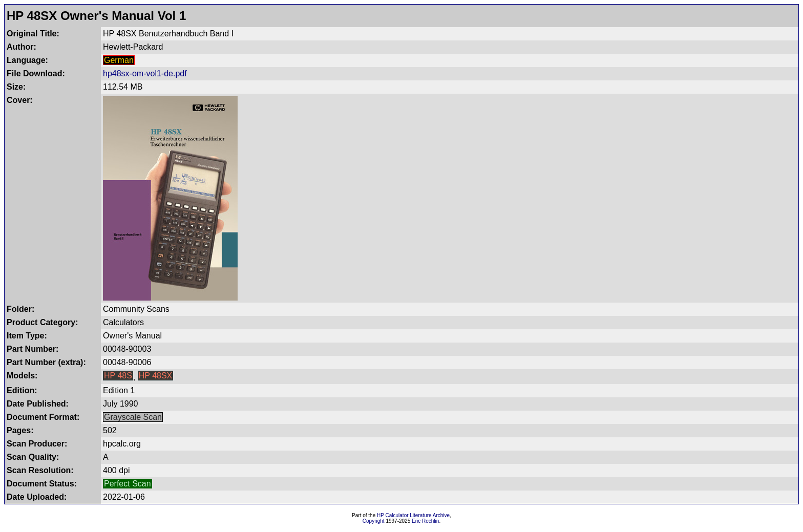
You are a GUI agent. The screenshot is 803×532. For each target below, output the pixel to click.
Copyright (374, 521)
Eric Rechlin (425, 521)
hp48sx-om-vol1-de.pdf (145, 73)
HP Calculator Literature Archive (413, 515)
